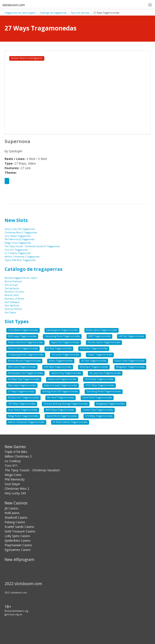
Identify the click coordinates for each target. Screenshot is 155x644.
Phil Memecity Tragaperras (20, 239)
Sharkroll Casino (16, 517)
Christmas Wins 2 (17, 489)
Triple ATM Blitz (16, 452)
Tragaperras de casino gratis (20, 13)
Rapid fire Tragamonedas (65, 342)
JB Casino (11, 508)
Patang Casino (15, 522)
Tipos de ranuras (80, 13)
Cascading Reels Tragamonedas (62, 336)
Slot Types (10, 312)
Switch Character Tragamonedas (26, 422)
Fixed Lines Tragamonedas (23, 348)
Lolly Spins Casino (17, 536)
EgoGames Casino (18, 550)
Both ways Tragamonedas (22, 336)
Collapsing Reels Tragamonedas (26, 355)
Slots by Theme (13, 309)
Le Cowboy (13, 461)
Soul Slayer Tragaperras (18, 236)
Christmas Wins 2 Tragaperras (21, 232)
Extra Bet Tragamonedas (94, 348)
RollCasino (12, 513)
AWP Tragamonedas (99, 336)
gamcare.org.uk (13, 614)
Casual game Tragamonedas (62, 330)
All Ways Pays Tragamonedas (24, 379)
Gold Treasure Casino (20, 531)
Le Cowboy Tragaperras (18, 253)
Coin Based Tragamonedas (23, 330)
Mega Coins (13, 475)
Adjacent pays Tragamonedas (61, 385)
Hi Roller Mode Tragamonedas (70, 422)
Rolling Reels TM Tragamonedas (60, 391)
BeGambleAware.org (16, 611)
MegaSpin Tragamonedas (130, 367)
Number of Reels (14, 299)
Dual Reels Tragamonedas (23, 410)
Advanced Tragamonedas (62, 379)
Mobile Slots (12, 295)
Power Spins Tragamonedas (102, 330)
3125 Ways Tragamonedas (100, 385)
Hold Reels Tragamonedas (97, 397)
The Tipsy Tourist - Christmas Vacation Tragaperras (32, 246)
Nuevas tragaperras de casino (21, 278)
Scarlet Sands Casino (19, 527)
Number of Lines (14, 292)
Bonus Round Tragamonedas (24, 361)
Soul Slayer (12, 484)
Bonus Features (13, 281)
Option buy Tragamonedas (66, 373)
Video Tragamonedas (61, 361)
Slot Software (12, 302)
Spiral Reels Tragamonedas (62, 416)
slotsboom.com (14, 5)
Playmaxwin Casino (18, 545)
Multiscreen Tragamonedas (23, 397)
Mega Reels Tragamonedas (23, 416)
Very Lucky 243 (15, 493)
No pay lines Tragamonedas (105, 373)
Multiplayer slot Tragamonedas (25, 373)
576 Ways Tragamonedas (99, 416)
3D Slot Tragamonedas (94, 361)
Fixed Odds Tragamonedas (130, 361)
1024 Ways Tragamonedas (99, 379)
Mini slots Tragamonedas (22, 367)
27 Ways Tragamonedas (21, 391)
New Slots (16, 220)
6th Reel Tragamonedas (61, 397)
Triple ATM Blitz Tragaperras (20, 260)
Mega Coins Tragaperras (18, 243)
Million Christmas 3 (18, 456)
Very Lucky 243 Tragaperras (20, 229)
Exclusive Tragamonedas (65, 355)
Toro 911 (11, 466)
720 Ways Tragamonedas (22, 404)
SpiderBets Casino (18, 540)
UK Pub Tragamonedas (131, 336)
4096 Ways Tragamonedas (60, 410)
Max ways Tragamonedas (22, 385)
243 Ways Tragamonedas (58, 367)
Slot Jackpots (12, 288)
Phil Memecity (15, 479)
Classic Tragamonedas (100, 355)
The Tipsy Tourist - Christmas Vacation (32, 470)
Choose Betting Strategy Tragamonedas (66, 404)
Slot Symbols (12, 305)
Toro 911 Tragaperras (16, 250)
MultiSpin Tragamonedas (94, 367)
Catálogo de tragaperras (53, 13)
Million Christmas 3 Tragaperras (22, 257)
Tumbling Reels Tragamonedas (104, 391)
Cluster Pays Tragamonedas (98, 410)
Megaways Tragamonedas (110, 404)
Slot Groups (11, 285)
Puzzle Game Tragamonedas (104, 342)
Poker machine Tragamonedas (25, 342)
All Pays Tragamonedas (59, 348)
